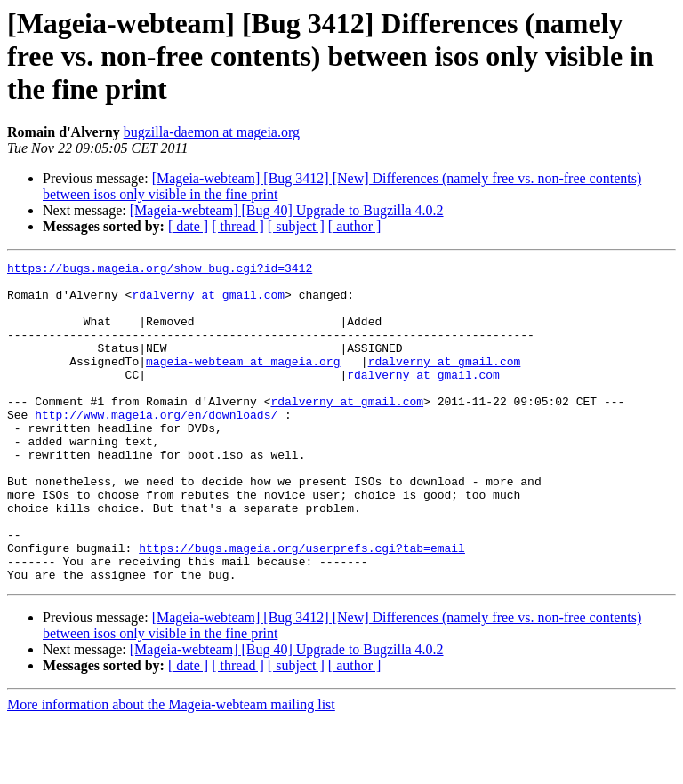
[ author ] (355, 226)
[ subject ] (296, 226)
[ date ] (188, 226)
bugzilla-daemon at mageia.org (212, 132)
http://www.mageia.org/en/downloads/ (156, 446)
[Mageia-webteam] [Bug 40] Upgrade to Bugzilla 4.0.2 (287, 210)
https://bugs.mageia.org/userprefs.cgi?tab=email (302, 606)
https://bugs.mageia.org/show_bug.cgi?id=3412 (160, 270)
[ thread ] (238, 226)
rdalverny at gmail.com (208, 302)
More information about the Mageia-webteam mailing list (171, 768)
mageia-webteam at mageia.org (243, 382)
